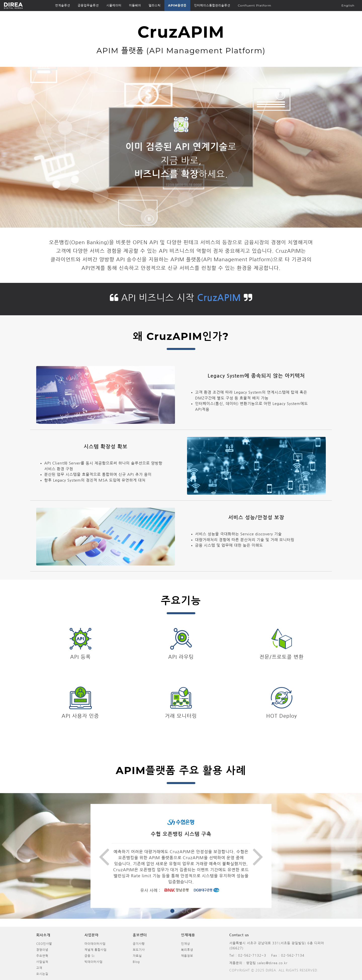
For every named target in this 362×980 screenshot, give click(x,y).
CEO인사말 (44, 944)
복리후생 (187, 950)
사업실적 (42, 962)
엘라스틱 (155, 5)
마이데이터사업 (95, 944)
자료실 (137, 956)
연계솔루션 (63, 5)
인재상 (186, 944)
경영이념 (42, 950)
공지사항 (139, 944)
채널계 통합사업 (96, 950)
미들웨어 (135, 5)
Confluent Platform (255, 5)
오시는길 (42, 974)
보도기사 (139, 950)
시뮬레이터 (114, 5)
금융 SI (89, 956)
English (348, 5)
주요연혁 (42, 956)
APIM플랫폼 (177, 5)
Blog (136, 962)
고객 (39, 968)
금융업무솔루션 (88, 5)
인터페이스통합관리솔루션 (212, 5)
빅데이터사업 (94, 962)
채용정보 (187, 956)
